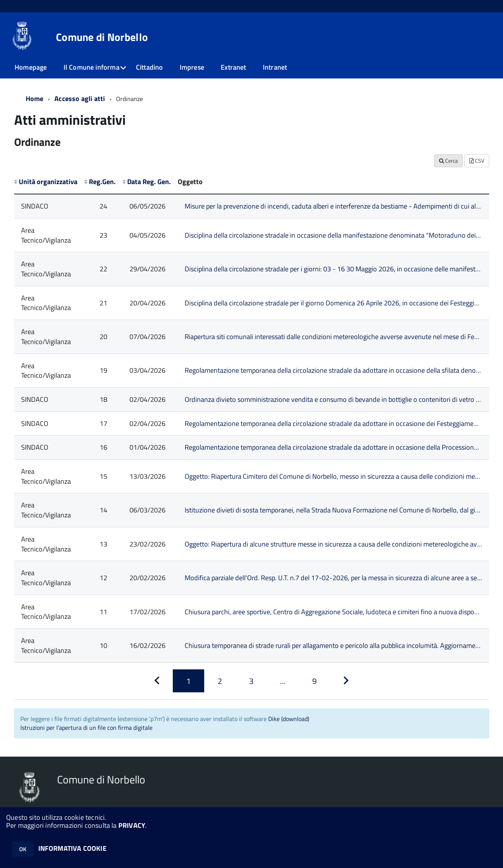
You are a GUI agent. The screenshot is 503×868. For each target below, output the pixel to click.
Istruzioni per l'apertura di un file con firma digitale (86, 728)
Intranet (275, 67)
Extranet (233, 67)
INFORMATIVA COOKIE (72, 848)
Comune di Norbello (102, 37)
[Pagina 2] (220, 681)
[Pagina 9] (315, 681)
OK (23, 849)
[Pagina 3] (251, 681)
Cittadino (150, 67)
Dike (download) (289, 719)
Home (35, 99)
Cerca (448, 161)
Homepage (31, 67)
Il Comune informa (92, 67)
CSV (477, 161)
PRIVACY (132, 825)
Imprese (192, 67)
